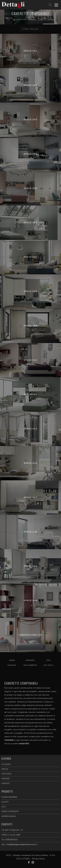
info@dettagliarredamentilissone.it (22, 844)
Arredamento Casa (19, 20)
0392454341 (12, 840)
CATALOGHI (6, 774)
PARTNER (6, 779)
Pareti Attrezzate (10, 811)
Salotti (5, 802)
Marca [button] (12, 660)
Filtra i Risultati (30, 29)
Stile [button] (48, 660)
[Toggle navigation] (56, 5)
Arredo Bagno (9, 816)
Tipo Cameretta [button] (30, 665)
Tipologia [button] (12, 665)
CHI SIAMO (6, 764)
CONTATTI (6, 783)
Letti (4, 807)
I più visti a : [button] (49, 665)
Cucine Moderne (9, 797)
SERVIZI (5, 769)
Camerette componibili (47, 20)
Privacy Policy (39, 859)
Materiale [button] (30, 660)
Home (8, 20)
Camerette (32, 20)
